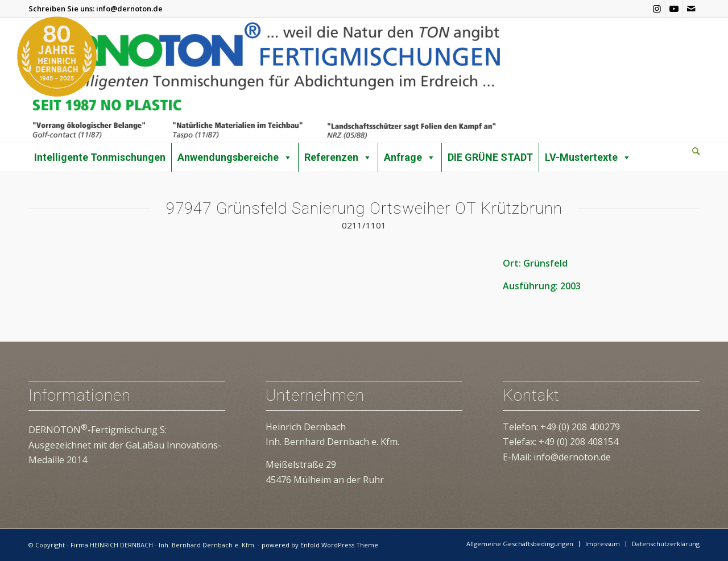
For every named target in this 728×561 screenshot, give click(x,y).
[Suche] (696, 151)
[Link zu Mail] (691, 9)
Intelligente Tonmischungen (100, 157)
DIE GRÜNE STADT (490, 157)
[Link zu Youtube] (674, 9)
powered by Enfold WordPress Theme (320, 545)
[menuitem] (696, 152)
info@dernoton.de (129, 9)
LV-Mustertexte (588, 157)
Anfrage (410, 157)
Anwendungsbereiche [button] (235, 157)
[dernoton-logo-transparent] (266, 80)
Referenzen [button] (338, 157)
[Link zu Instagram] (657, 9)
